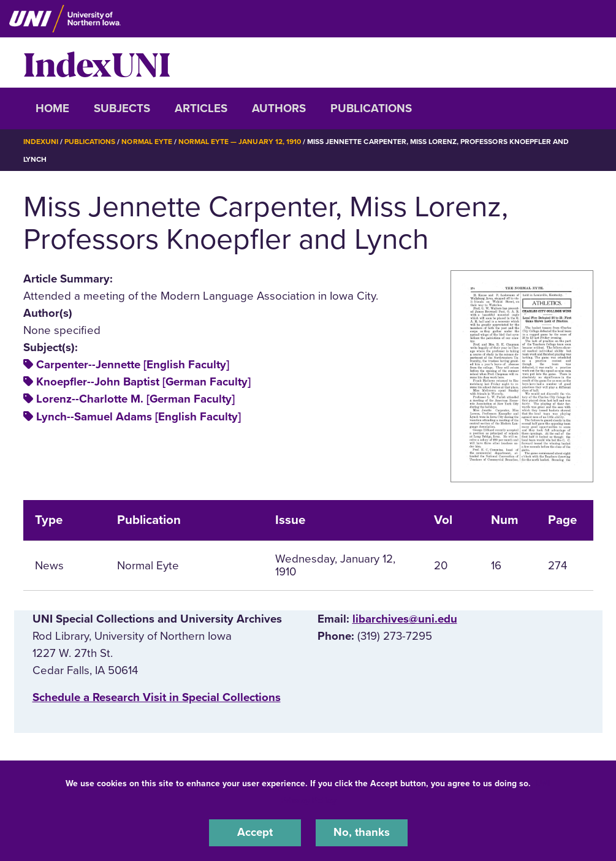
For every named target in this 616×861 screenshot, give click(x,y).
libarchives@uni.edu (405, 618)
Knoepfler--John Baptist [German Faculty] (143, 381)
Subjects (122, 108)
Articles (201, 108)
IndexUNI (97, 63)
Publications (371, 108)
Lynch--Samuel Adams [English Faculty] (139, 416)
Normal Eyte (146, 142)
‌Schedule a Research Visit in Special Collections (157, 697)
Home (52, 108)
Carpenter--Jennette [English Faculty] (133, 364)
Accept (255, 833)
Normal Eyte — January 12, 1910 (240, 142)
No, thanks (362, 833)
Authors (279, 108)
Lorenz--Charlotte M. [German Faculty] (135, 399)
